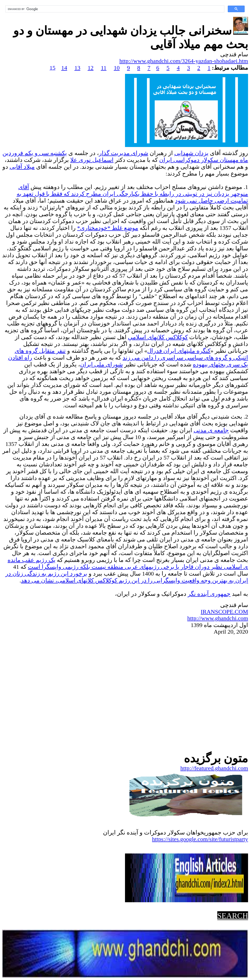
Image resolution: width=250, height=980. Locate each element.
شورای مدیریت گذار (124, 153)
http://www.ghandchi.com (218, 618)
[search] (114, 9)
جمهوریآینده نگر (209, 594)
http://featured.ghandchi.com (214, 768)
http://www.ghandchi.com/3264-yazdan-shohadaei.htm (184, 61)
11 (104, 68)
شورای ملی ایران (101, 364)
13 (77, 68)
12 (91, 68)
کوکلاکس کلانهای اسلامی (158, 337)
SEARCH (233, 916)
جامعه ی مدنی (211, 430)
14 (64, 68)
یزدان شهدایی (191, 153)
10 (117, 68)
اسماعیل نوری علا (92, 160)
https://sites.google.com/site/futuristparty (200, 839)
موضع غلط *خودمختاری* (108, 228)
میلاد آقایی (22, 167)
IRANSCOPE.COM (224, 612)
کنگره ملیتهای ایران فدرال (179, 351)
